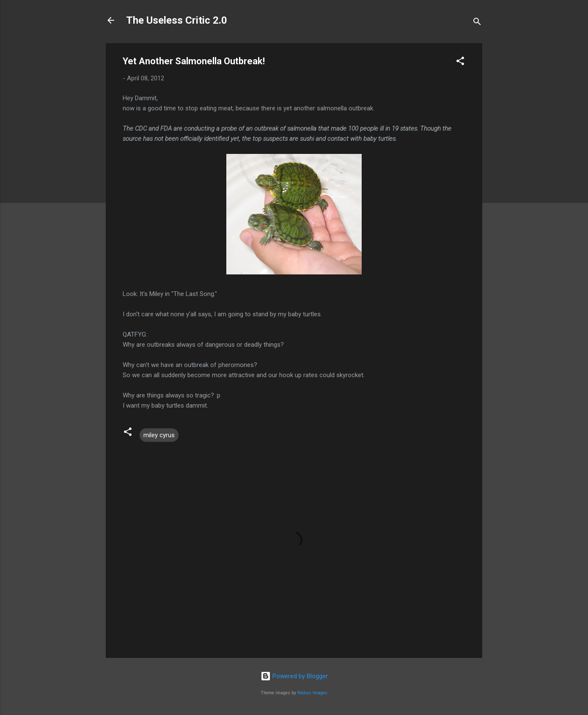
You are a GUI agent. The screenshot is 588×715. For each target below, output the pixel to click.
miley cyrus (159, 435)
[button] (460, 62)
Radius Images (312, 693)
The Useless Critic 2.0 (177, 20)
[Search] (477, 23)
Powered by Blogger (294, 676)
